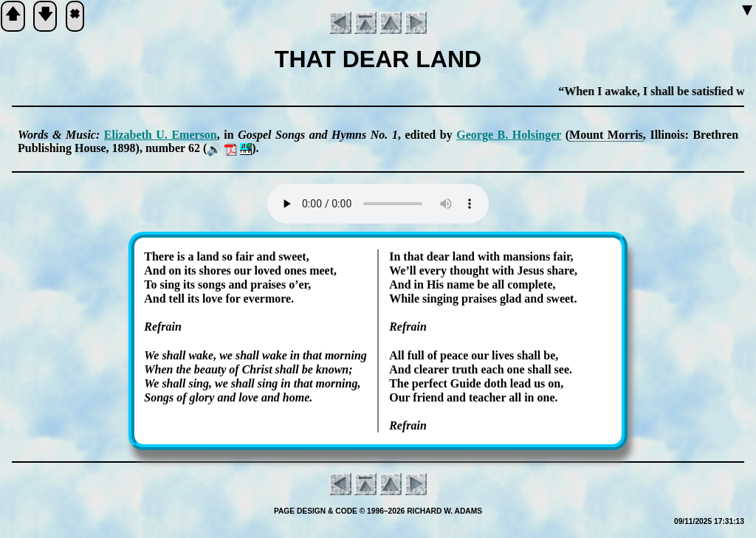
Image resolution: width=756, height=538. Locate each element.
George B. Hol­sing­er (509, 135)
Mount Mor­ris (606, 135)
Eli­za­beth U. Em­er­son (161, 135)
